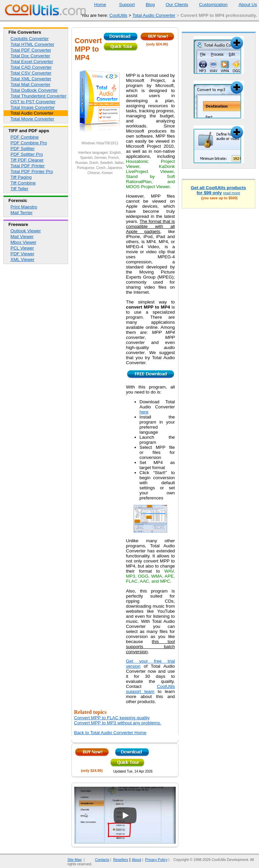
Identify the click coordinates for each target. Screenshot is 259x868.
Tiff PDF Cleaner (27, 160)
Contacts (98, 860)
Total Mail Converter (31, 84)
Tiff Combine (23, 183)
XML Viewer (22, 259)
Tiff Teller (19, 189)
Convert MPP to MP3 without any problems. (118, 723)
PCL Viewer (22, 248)
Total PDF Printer (27, 166)
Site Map (75, 860)
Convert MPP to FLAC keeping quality (112, 718)
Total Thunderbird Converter (38, 96)
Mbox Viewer (23, 242)
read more (232, 193)
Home (100, 5)
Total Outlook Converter (34, 90)
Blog (146, 5)
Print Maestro (24, 207)
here (144, 412)
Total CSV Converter (31, 73)
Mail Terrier (22, 213)
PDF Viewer (22, 254)
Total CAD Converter (31, 67)
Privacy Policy (156, 860)
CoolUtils (118, 15)
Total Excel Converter (32, 62)
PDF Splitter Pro (27, 154)
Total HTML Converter (32, 44)
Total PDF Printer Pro (32, 171)
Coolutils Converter (30, 39)
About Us (243, 5)
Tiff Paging (21, 177)
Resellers (120, 860)
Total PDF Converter (31, 50)
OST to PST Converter (33, 102)
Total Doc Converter (30, 56)
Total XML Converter (31, 79)
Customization (209, 5)
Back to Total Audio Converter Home (110, 733)
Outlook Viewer (26, 231)
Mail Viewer (22, 237)
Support (123, 5)
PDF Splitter (23, 149)
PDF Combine (25, 137)
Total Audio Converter (154, 15)
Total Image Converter (33, 107)
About (137, 860)
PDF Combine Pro (29, 143)
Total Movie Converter (32, 119)
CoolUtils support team (151, 689)
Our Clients (173, 5)
